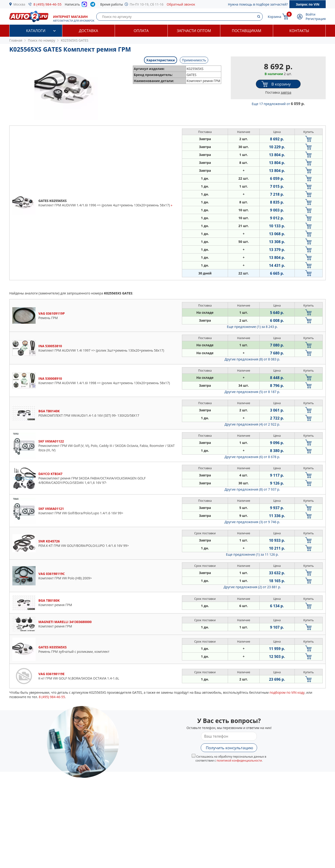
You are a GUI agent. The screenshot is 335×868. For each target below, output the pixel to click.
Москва (19, 4)
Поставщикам (247, 31)
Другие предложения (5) (252, 392)
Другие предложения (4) (252, 424)
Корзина (275, 17)
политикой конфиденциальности (239, 761)
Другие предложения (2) (252, 587)
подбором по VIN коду (287, 692)
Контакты (299, 31)
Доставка (89, 31)
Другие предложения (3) (252, 522)
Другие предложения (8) (252, 359)
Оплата (141, 31)
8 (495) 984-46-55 (48, 4)
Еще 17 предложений (278, 104)
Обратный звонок (181, 4)
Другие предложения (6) (252, 457)
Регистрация (316, 19)
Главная (16, 40)
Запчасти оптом (194, 31)
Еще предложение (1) (252, 327)
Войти (311, 14)
